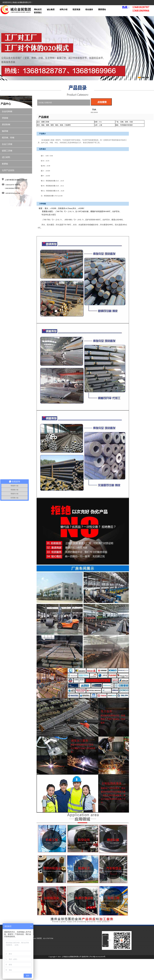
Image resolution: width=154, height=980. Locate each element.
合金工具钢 (7, 144)
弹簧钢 (5, 118)
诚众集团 (51, 9)
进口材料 (6, 157)
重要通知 (102, 9)
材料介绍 (64, 9)
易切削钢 (6, 125)
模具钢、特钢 (8, 138)
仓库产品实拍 (8, 170)
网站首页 (38, 9)
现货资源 (76, 9)
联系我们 (38, 13)
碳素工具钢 (7, 151)
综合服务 (89, 9)
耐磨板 (5, 164)
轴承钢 (5, 131)
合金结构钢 (7, 111)
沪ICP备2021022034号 (97, 957)
